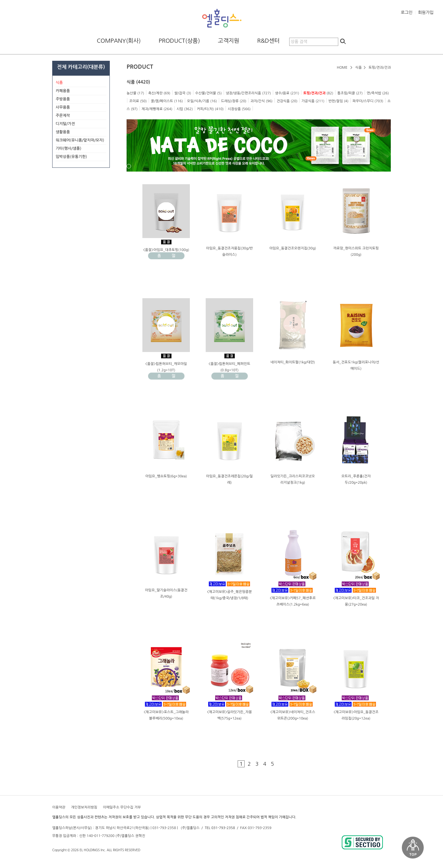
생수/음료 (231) (287, 93)
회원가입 (426, 13)
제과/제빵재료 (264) (157, 109)
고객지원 (229, 41)
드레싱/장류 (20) (234, 101)
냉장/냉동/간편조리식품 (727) (248, 93)
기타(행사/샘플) (81, 149)
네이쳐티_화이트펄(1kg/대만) (293, 362)
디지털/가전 (81, 124)
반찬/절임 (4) (338, 101)
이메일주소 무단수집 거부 (122, 807)
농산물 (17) (135, 93)
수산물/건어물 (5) (209, 93)
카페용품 (81, 91)
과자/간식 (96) (261, 101)
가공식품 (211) (313, 101)
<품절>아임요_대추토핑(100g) (166, 250)
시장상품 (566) (239, 109)
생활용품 (81, 132)
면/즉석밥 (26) (378, 93)
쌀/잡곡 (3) (183, 93)
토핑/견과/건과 (380, 68)
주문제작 (81, 116)
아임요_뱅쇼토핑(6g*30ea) (166, 476)
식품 (359, 68)
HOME (342, 68)
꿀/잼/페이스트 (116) (167, 101)
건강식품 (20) (287, 101)
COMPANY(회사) (119, 41)
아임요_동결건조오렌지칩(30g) (293, 248)
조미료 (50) (138, 101)
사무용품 (81, 108)
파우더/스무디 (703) (368, 101)
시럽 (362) (185, 109)
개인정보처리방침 (84, 807)
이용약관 (59, 807)
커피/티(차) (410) (210, 109)
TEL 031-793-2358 (220, 828)
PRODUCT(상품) (179, 41)
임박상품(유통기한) (71, 157)
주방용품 (81, 99)
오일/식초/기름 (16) (202, 101)
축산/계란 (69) (159, 93)
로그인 (407, 13)
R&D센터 (268, 41)
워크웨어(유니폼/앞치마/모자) (80, 140)
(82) (318, 93)
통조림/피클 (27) (350, 93)
